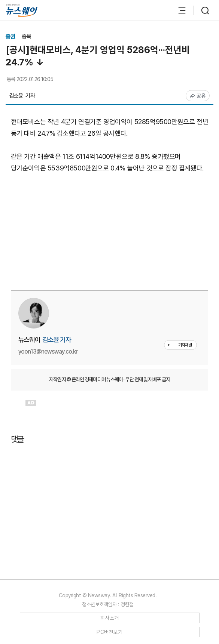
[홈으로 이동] (22, 10)
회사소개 (109, 618)
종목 (27, 36)
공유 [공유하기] (198, 96)
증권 (11, 36)
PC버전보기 (109, 632)
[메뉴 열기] (178, 10)
